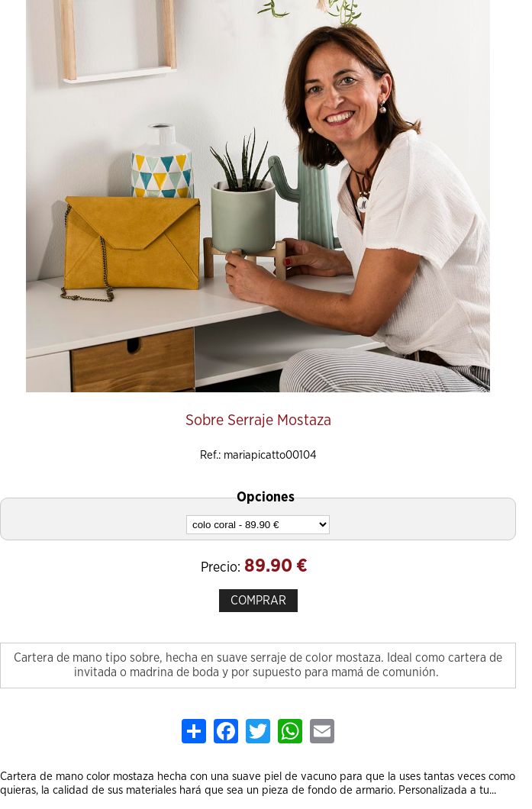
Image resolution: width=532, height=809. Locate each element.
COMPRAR (258, 601)
